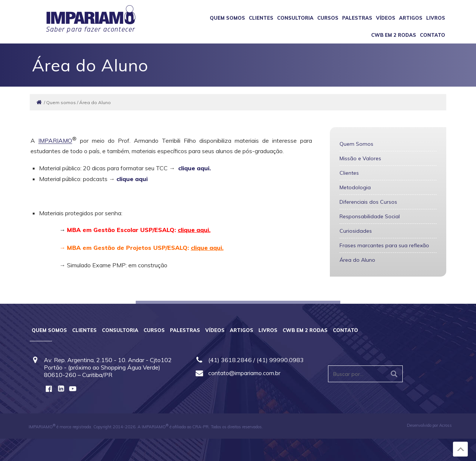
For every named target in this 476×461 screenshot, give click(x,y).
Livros (436, 18)
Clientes (261, 18)
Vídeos (386, 18)
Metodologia (355, 187)
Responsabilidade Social (370, 216)
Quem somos (227, 18)
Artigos (411, 18)
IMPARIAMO (56, 141)
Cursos (328, 18)
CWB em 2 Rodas (394, 35)
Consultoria (295, 18)
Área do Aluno (357, 260)
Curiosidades (356, 231)
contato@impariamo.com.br (244, 373)
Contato (432, 35)
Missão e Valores (360, 158)
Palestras (357, 18)
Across (446, 425)
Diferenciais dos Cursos (368, 202)
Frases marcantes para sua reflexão (384, 245)
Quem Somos (356, 144)
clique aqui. (195, 168)
